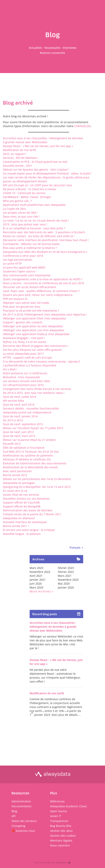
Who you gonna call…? (17, 201)
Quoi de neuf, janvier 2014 (20, 416)
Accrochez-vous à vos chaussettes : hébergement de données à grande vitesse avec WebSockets (43, 140)
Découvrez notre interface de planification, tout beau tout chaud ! (46, 240)
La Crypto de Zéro (14, 209)
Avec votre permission (17, 471)
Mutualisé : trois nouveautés (22, 377)
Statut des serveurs (24, 821)
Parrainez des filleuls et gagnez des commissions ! (36, 346)
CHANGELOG (82, 126)
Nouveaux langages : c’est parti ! (24, 338)
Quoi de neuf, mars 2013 (19, 436)
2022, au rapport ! (15, 154)
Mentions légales (61, 840)
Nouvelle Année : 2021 (18, 166)
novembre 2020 (68, 580)
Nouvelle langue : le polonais (22, 534)
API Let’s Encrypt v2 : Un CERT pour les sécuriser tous (37, 185)
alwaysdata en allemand (19, 518)
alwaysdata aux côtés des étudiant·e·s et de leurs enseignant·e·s (45, 252)
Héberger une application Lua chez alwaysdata (34, 330)
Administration (21, 801)
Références (57, 801)
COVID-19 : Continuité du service (24, 193)
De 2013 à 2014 (13, 420)
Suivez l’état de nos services (21, 495)
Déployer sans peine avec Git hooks (26, 303)
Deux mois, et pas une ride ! (21, 217)
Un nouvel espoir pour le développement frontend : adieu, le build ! (47, 173)
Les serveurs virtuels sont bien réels (26, 381)
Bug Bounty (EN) (61, 826)
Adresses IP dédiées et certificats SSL (27, 459)
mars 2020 (36, 587)
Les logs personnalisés (18, 260)
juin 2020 (36, 584)
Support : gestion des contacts (23, 322)
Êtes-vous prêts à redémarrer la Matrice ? (30, 248)
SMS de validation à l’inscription (24, 448)
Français (76, 547)
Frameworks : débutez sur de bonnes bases (31, 244)
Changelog (18, 826)
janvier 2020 (66, 587)
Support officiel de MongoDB (22, 506)
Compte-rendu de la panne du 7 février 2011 (32, 514)
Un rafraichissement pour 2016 (23, 385)
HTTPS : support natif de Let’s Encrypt (27, 358)
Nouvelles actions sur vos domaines (26, 499)
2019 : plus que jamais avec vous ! (25, 224)
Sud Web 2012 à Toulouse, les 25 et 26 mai (31, 452)
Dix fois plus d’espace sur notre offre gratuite (32, 350)
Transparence (59, 821)
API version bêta (13, 401)
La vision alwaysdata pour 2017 (23, 354)
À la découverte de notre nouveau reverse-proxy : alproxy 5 (41, 361)
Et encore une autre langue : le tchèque (29, 530)
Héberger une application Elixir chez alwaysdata (34, 318)
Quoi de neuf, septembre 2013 (23, 424)
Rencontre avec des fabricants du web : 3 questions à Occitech (44, 232)
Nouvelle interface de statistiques (25, 522)
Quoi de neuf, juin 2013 (18, 432)
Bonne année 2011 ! (16, 526)
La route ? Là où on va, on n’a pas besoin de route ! (36, 220)
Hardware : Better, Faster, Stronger (27, 197)
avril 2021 (36, 576)
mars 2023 (36, 568)
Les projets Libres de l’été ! (20, 213)
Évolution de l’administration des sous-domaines (35, 463)
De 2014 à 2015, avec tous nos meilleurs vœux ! (34, 393)
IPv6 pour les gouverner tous (22, 307)
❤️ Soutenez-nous (23, 831)
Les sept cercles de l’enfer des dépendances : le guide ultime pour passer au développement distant (46, 179)
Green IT (56, 816)
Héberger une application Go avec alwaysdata (33, 326)
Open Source (59, 811)
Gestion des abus (61, 831)
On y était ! (10, 369)
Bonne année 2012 (15, 475)
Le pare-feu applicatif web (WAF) (24, 267)
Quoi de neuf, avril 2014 (19, 405)
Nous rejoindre (60, 845)
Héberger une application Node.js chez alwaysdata (36, 334)
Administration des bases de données (28, 510)
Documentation (22, 806)
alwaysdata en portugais (19, 483)
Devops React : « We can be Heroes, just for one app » (38, 146)
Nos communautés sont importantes (27, 275)
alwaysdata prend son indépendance (27, 412)
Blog (14, 811)
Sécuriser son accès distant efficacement (30, 287)
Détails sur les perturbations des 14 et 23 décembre (37, 479)
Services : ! (21, 158)
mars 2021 (65, 576)
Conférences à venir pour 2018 (23, 256)
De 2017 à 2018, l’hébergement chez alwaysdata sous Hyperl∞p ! (45, 314)
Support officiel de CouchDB (21, 502)
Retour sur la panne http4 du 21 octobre (29, 440)
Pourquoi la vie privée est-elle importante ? (31, 311)
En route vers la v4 (15, 491)
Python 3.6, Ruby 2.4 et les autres (25, 342)
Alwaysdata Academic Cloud (68, 806)
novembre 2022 (40, 572)
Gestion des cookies (63, 836)
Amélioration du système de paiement (28, 455)
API (14, 816)
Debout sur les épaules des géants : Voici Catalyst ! (36, 170)
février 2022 (66, 572)
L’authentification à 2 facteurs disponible (30, 365)
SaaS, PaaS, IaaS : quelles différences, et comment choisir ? (41, 291)
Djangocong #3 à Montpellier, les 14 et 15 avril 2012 (37, 487)
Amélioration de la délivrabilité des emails (30, 467)
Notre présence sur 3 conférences (25, 373)
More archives (40, 591)
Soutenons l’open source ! (20, 271)
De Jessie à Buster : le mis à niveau (30, 189)
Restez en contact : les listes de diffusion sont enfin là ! (39, 236)
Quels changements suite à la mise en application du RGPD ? (43, 279)
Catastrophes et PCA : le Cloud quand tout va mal (35, 162)
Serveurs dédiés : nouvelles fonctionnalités (31, 408)
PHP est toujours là (15, 299)
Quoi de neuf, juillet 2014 (19, 397)
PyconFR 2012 (12, 444)
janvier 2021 (38, 580)
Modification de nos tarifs (20, 150)
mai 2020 (64, 584)
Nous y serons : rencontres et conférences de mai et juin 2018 (43, 283)
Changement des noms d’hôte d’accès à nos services (37, 389)
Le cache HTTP (12, 264)
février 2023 (66, 568)
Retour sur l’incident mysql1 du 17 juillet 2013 (33, 428)
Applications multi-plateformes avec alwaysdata (34, 205)
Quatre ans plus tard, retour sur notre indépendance (38, 295)
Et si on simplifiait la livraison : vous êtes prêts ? (34, 228)
